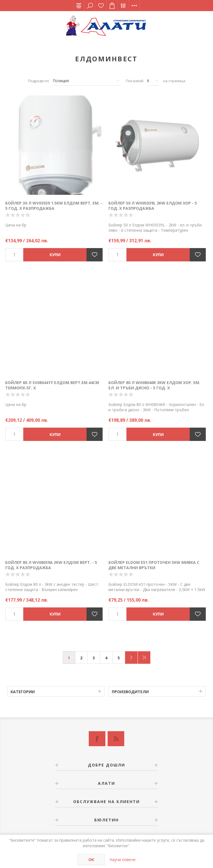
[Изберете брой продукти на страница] (153, 81)
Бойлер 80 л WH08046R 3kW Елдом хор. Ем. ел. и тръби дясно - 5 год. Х (154, 385)
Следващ (131, 658)
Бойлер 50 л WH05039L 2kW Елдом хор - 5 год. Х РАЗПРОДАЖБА (153, 206)
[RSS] (116, 739)
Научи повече (123, 860)
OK (91, 860)
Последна (144, 658)
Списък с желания (101, 6)
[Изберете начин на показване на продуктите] (87, 81)
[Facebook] (97, 739)
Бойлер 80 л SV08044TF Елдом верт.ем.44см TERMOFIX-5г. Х (52, 385)
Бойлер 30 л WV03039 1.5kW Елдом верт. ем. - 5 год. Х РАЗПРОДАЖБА (54, 206)
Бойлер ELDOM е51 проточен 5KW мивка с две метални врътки (154, 565)
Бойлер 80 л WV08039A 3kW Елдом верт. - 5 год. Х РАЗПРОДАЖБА (51, 565)
